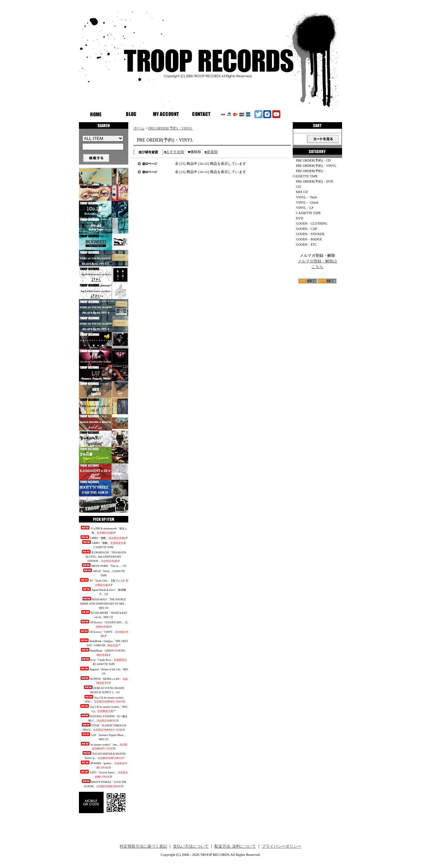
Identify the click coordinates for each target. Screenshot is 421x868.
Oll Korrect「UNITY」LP (104, 634)
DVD (300, 218)
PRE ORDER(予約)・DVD (315, 181)
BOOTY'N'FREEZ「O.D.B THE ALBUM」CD (104, 784)
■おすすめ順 (174, 152)
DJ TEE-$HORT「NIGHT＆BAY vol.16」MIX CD (104, 614)
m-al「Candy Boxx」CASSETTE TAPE (104, 661)
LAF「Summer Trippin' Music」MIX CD (103, 737)
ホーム (139, 128)
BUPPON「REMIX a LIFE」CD (104, 680)
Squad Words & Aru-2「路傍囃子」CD (103, 591)
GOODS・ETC (306, 245)
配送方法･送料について (235, 846)
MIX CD (302, 192)
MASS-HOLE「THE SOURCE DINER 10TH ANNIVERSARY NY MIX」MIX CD (104, 603)
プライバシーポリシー (282, 846)
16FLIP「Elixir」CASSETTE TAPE (104, 573)
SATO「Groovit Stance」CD (104, 774)
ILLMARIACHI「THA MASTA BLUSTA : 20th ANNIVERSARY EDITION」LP (104, 556)
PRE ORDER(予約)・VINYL (171, 128)
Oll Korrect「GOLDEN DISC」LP (104, 624)
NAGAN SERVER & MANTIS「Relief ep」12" (104, 755)
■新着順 (211, 152)
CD (298, 187)
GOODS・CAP (307, 229)
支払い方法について (191, 846)
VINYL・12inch (307, 202)
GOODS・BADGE (309, 239)
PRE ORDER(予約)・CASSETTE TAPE (309, 174)
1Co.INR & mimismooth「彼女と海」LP (104, 530)
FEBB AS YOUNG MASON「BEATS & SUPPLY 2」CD (103, 690)
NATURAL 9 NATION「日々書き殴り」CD (104, 718)
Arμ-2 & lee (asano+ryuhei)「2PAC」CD (104, 699)
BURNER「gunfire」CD (104, 765)
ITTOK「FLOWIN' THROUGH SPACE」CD (103, 727)
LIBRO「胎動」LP (103, 537)
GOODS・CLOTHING (312, 223)
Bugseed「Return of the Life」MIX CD (104, 671)
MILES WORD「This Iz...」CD (104, 565)
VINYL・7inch (306, 197)
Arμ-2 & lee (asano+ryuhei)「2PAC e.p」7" (104, 708)
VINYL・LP (305, 208)
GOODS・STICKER (310, 234)
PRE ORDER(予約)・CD (313, 160)
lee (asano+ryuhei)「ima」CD (104, 746)
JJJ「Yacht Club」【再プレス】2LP (103, 582)
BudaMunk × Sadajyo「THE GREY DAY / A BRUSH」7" (104, 643)
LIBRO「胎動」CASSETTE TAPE (104, 545)
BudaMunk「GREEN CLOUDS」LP (104, 652)
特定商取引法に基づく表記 (143, 846)
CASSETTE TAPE (309, 213)
